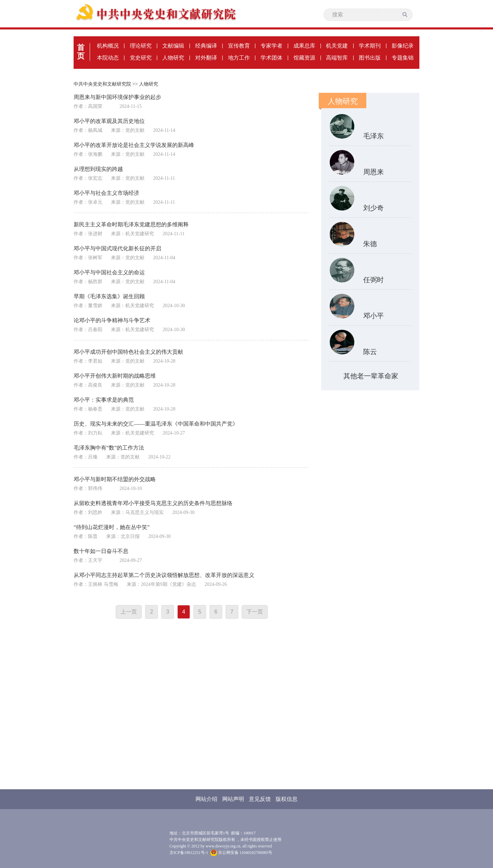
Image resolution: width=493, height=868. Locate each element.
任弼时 (374, 280)
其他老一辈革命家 (371, 376)
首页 (81, 52)
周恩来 (374, 172)
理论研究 (141, 46)
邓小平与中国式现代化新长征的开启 (117, 248)
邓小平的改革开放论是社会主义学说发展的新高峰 (134, 145)
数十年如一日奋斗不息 (101, 551)
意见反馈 (260, 799)
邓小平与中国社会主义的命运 (109, 272)
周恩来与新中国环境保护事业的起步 (117, 97)
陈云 (370, 352)
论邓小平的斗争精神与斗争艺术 (112, 320)
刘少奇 (374, 208)
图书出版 (370, 58)
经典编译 (206, 46)
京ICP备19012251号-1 (189, 853)
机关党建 (337, 46)
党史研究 (141, 58)
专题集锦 (403, 58)
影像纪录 (403, 46)
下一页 (255, 612)
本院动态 (108, 58)
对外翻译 (206, 58)
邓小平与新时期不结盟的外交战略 (115, 479)
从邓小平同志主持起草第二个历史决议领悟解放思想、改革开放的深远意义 (164, 575)
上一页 (129, 612)
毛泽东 (374, 136)
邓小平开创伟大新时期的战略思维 (115, 376)
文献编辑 (173, 46)
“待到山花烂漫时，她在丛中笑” (112, 527)
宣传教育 (239, 46)
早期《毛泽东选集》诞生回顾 (109, 296)
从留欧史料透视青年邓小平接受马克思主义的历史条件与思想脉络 (153, 503)
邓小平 (374, 316)
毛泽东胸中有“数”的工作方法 (109, 448)
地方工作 (239, 58)
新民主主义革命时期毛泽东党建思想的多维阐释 (131, 224)
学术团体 (271, 58)
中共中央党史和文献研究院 (102, 84)
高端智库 (337, 58)
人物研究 (173, 58)
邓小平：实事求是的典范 (104, 400)
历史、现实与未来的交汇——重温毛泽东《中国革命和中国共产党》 (156, 424)
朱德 (370, 244)
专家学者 (271, 46)
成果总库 (304, 46)
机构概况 (108, 46)
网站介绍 (206, 799)
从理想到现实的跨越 (98, 169)
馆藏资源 (304, 58)
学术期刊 (370, 46)
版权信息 (287, 799)
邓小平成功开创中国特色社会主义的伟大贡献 (128, 352)
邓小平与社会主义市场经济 (106, 193)
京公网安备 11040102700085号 (241, 853)
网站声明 (233, 799)
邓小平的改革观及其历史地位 (109, 121)
